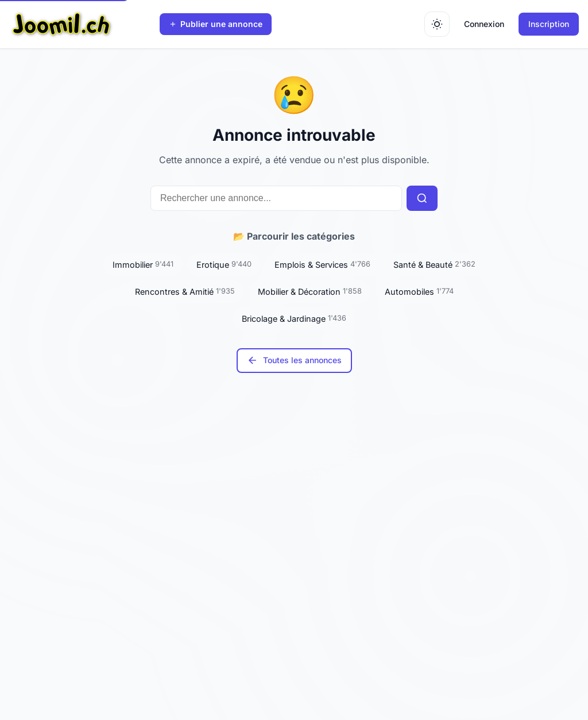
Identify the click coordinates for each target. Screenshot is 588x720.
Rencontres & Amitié (185, 291)
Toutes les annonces (294, 360)
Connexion (484, 24)
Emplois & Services (322, 264)
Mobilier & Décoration (310, 291)
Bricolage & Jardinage (294, 318)
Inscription (549, 24)
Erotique (224, 264)
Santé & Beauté (434, 264)
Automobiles (419, 291)
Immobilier (143, 264)
